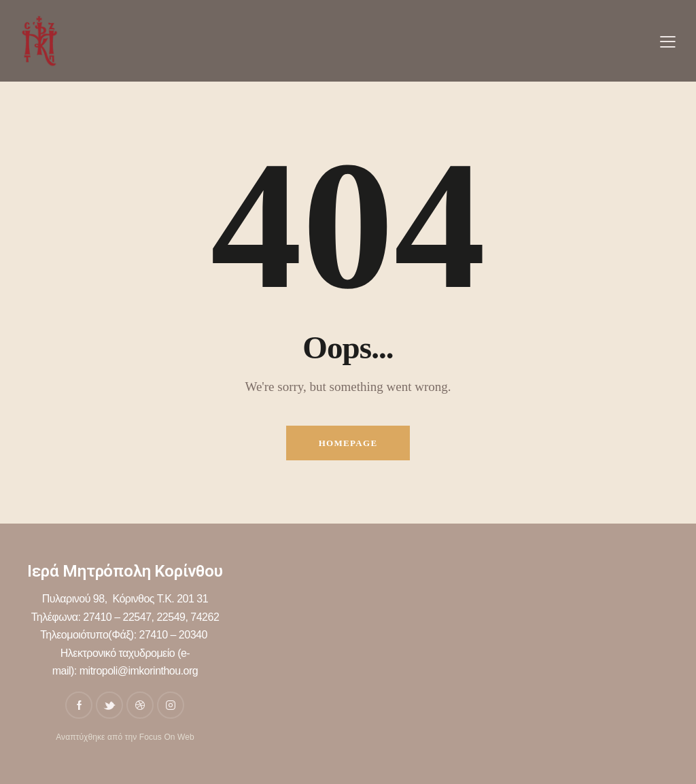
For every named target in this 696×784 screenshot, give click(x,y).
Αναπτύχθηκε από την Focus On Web (125, 737)
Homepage (348, 443)
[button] (668, 41)
